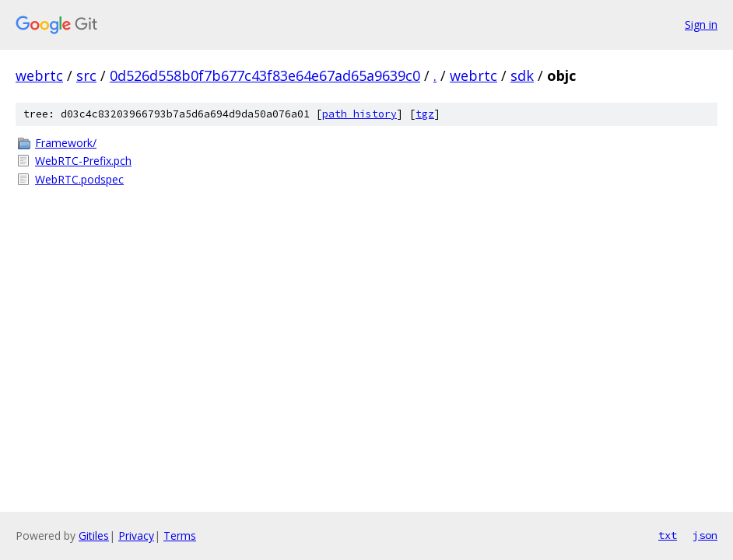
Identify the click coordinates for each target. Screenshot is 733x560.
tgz (425, 114)
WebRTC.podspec (79, 179)
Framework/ (66, 143)
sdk (522, 75)
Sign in (701, 24)
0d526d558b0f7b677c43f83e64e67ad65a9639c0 (265, 75)
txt (668, 535)
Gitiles (94, 535)
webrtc (39, 75)
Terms (180, 535)
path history (359, 114)
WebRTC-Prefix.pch (83, 161)
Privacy (136, 535)
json (705, 535)
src (86, 75)
